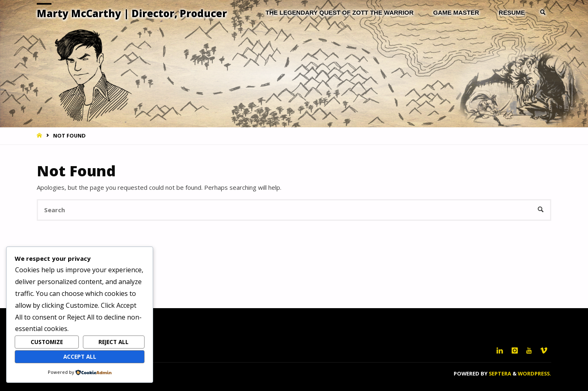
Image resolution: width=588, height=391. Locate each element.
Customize (47, 342)
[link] (543, 12)
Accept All (80, 357)
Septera (499, 373)
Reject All (114, 342)
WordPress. (535, 373)
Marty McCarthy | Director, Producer (132, 13)
